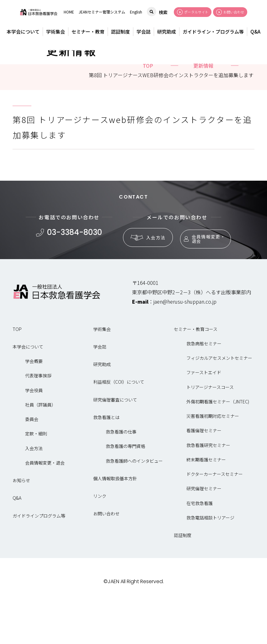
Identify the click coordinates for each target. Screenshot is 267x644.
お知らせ (21, 522)
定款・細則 (36, 476)
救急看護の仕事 (121, 474)
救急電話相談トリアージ (210, 559)
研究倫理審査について (115, 441)
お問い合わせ (106, 556)
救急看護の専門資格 (125, 488)
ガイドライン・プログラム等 (213, 32)
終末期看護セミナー (206, 501)
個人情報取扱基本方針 (115, 520)
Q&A (255, 32)
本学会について (23, 32)
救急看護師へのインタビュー (134, 503)
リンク (100, 538)
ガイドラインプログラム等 (39, 557)
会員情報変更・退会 (202, 278)
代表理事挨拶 (38, 418)
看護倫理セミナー (204, 472)
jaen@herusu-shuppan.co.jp (185, 343)
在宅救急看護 (200, 545)
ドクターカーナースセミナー (215, 516)
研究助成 (167, 32)
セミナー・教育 (88, 32)
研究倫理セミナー (204, 530)
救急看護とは (106, 459)
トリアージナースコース (210, 429)
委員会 (32, 461)
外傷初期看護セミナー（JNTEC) (218, 443)
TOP (17, 371)
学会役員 (34, 432)
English (136, 12)
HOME (69, 12)
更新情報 (203, 107)
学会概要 (34, 403)
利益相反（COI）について (119, 424)
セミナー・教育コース (196, 371)
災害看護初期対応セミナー (213, 458)
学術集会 (56, 32)
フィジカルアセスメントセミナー (219, 400)
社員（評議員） (40, 446)
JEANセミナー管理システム (102, 12)
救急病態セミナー (204, 385)
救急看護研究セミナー (208, 487)
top (148, 107)
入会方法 (145, 278)
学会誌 (144, 32)
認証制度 (120, 32)
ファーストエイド (204, 414)
